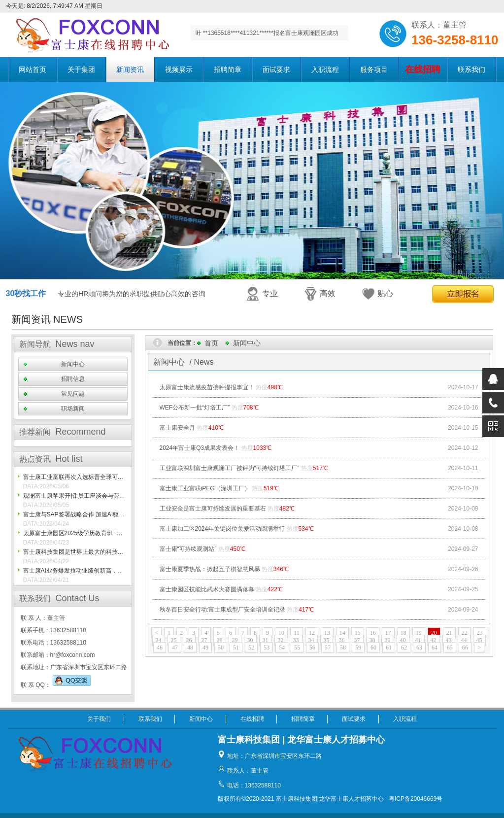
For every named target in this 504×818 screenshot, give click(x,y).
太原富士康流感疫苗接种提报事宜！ (207, 387)
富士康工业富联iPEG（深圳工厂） (205, 488)
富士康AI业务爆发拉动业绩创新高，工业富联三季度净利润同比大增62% (118, 571)
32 (281, 640)
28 (220, 640)
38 (372, 640)
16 (373, 633)
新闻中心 (73, 364)
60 (373, 648)
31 (266, 640)
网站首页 (33, 69)
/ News (202, 362)
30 (250, 640)
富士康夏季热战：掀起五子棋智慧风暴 (210, 569)
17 (388, 633)
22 (465, 633)
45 (479, 640)
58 (343, 648)
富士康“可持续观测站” (188, 549)
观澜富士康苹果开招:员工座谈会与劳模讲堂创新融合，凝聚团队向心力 (116, 496)
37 (357, 640)
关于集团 (81, 69)
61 (389, 648)
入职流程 (325, 69)
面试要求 (276, 69)
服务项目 (374, 69)
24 (159, 640)
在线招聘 (252, 719)
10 (281, 633)
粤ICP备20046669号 (416, 799)
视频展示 (179, 69)
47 (175, 648)
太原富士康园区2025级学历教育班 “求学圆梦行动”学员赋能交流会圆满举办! (122, 533)
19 (419, 633)
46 (160, 648)
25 (174, 640)
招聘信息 (73, 379)
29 (235, 640)
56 (312, 648)
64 (435, 648)
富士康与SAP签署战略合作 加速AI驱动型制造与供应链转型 (101, 514)
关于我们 (99, 719)
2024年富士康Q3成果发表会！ (200, 448)
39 (388, 640)
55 (297, 648)
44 (464, 640)
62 (404, 648)
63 (419, 648)
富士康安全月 (177, 428)
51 (236, 648)
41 (418, 640)
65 (450, 648)
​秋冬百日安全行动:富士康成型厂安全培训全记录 (222, 610)
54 (282, 648)
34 (311, 640)
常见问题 (73, 394)
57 (328, 648)
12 (312, 633)
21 (449, 633)
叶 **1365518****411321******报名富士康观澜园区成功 (267, 33)
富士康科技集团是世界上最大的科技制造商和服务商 (91, 552)
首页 (211, 343)
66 (465, 648)
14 (342, 633)
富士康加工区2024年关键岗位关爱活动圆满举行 (222, 529)
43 (449, 640)
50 (221, 648)
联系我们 (471, 69)
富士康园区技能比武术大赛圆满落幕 (207, 589)
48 (190, 648)
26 (189, 640)
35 (327, 640)
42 (434, 640)
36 (342, 640)
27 (204, 640)
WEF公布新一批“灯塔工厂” (195, 408)
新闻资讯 (130, 69)
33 (296, 640)
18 (403, 633)
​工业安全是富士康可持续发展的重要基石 (213, 509)
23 (480, 633)
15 (358, 633)
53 (267, 648)
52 (251, 648)
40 (403, 640)
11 (297, 633)
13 (327, 633)
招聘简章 (228, 69)
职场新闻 (73, 409)
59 (358, 648)
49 (205, 648)
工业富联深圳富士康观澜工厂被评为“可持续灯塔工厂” (230, 468)
